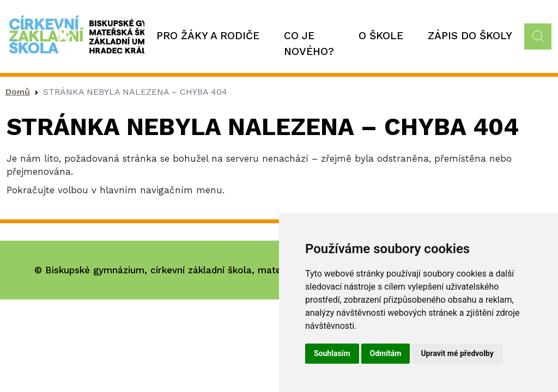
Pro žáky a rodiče (208, 36)
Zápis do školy (470, 36)
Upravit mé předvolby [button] (457, 353)
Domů (18, 92)
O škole (381, 36)
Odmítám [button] (386, 353)
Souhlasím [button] (332, 353)
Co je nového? (309, 44)
